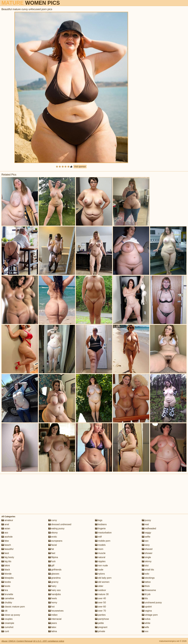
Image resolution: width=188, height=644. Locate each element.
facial (53, 545)
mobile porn (103, 541)
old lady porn (103, 578)
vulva (146, 619)
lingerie (100, 528)
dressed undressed (60, 524)
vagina (147, 611)
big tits (6, 561)
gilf (51, 566)
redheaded (149, 528)
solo (146, 574)
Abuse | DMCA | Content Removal (17, 641)
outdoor (101, 590)
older (99, 586)
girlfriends (55, 570)
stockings (148, 578)
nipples (100, 561)
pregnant (101, 627)
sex (145, 541)
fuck (52, 561)
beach (6, 545)
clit (4, 611)
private (100, 631)
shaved (147, 549)
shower (147, 553)
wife (145, 627)
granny (53, 582)
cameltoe (8, 598)
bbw (5, 541)
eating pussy (56, 528)
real (145, 524)
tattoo (146, 582)
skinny (147, 561)
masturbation (103, 533)
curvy (53, 520)
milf (98, 537)
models (100, 545)
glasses (54, 574)
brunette (7, 594)
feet (52, 553)
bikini (6, 566)
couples (7, 619)
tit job (146, 594)
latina (53, 631)
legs (99, 520)
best (5, 553)
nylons (100, 574)
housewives (56, 611)
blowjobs (8, 578)
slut (145, 566)
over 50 (100, 603)
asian (6, 528)
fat (51, 549)
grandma (54, 578)
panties (100, 615)
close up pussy (11, 615)
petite (99, 623)
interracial (55, 619)
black (6, 570)
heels (53, 598)
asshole (7, 537)
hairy (52, 586)
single (146, 557)
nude (99, 570)
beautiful (7, 549)
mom (99, 549)
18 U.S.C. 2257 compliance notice (49, 641)
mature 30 (102, 594)
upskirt (147, 607)
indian (53, 615)
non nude (101, 566)
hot (51, 607)
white (146, 623)
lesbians (101, 524)
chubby (7, 603)
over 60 (100, 607)
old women (102, 582)
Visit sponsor (80, 167)
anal (5, 524)
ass (5, 533)
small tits (148, 570)
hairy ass (54, 590)
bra (5, 590)
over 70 (100, 611)
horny (53, 603)
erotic (53, 537)
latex (52, 627)
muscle (100, 553)
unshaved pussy (152, 603)
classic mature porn (13, 607)
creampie (8, 623)
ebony (53, 533)
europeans (55, 541)
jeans (53, 623)
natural (100, 557)
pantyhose (102, 619)
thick (146, 586)
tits (145, 598)
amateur (7, 520)
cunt (5, 631)
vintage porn (150, 615)
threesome (149, 590)
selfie (146, 537)
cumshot (7, 627)
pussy (146, 520)
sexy (146, 545)
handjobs (55, 594)
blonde (7, 574)
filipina (53, 557)
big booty (8, 557)
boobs (6, 582)
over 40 (100, 598)
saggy (147, 533)
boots (6, 586)
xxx (145, 631)
